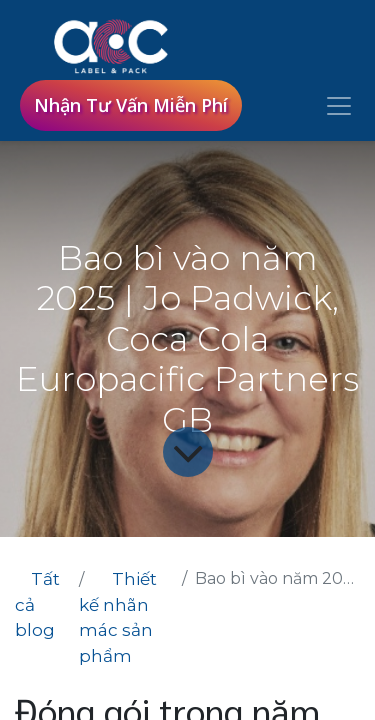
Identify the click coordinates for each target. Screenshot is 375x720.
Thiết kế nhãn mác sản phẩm (118, 617)
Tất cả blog (37, 604)
